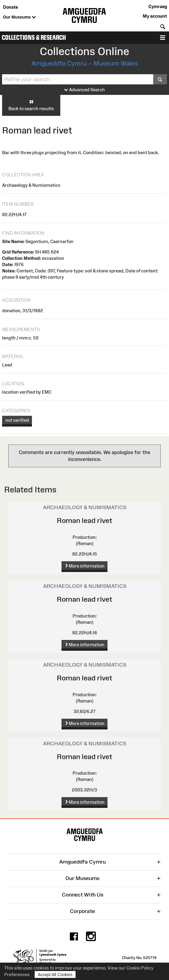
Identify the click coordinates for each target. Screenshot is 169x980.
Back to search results (31, 105)
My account (155, 16)
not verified (17, 420)
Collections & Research (34, 38)
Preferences (17, 974)
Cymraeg (158, 6)
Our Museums (19, 17)
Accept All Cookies (55, 974)
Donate (10, 7)
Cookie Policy (140, 968)
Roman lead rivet (84, 520)
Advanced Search (84, 90)
